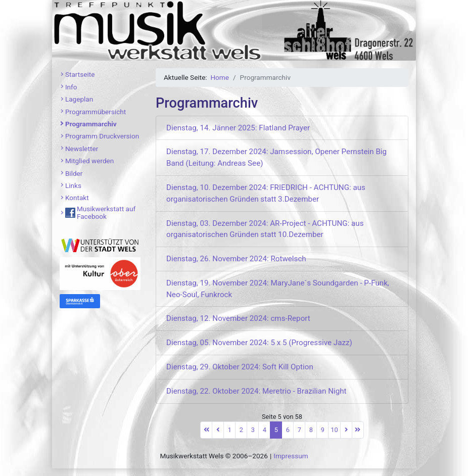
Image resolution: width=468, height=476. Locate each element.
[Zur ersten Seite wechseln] (206, 430)
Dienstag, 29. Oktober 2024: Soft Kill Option (240, 367)
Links (73, 185)
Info (71, 87)
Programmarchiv (91, 124)
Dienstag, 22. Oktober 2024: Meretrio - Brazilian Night (256, 391)
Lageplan (79, 99)
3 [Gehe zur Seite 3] (253, 430)
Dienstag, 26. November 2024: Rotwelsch (236, 259)
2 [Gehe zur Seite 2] (241, 430)
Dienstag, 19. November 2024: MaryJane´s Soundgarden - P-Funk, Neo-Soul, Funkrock (278, 289)
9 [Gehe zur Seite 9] (323, 430)
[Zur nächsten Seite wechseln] (346, 430)
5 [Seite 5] (276, 430)
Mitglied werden (89, 161)
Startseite (80, 74)
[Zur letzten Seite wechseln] (358, 430)
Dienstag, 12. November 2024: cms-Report (238, 318)
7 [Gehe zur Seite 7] (299, 430)
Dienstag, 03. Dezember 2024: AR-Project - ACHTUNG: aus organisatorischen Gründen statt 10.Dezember (265, 229)
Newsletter (82, 149)
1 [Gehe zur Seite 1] (230, 430)
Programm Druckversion (102, 136)
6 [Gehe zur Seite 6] (288, 430)
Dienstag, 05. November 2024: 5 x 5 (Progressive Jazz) (259, 343)
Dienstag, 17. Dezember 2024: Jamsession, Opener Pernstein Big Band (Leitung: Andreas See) (276, 157)
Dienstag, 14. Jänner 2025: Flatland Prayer (238, 128)
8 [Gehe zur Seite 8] (311, 430)
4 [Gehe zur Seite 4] (265, 430)
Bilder (74, 173)
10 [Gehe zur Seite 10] (334, 430)
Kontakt (77, 198)
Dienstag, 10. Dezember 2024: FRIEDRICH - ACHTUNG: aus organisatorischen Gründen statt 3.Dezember (266, 193)
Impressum (291, 456)
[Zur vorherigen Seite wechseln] (218, 430)
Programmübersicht (96, 112)
